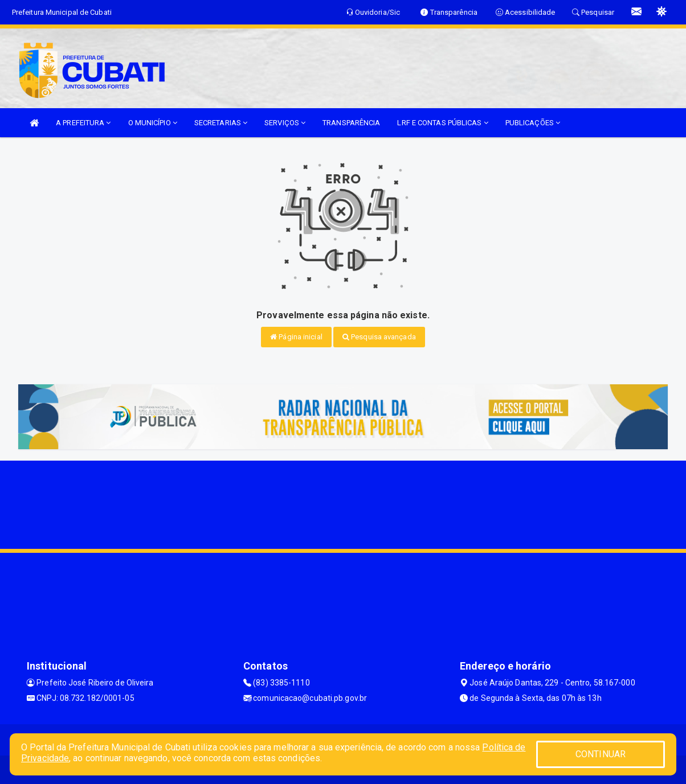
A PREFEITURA (83, 123)
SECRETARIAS (221, 123)
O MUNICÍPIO (153, 123)
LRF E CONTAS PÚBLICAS (442, 123)
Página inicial (296, 337)
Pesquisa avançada (379, 337)
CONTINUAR (601, 754)
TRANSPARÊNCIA (351, 123)
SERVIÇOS (285, 123)
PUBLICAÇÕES (533, 123)
